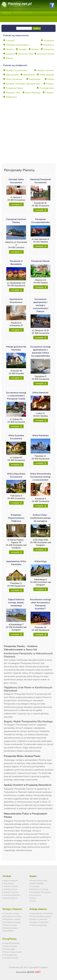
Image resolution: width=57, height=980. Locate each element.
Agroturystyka (12, 75)
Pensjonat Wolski (40, 261)
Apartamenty (29, 75)
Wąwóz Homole (11, 886)
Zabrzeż (9, 58)
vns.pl (33, 898)
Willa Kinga (40, 561)
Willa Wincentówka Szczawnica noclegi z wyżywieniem (40, 477)
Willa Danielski (40, 393)
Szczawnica (49, 40)
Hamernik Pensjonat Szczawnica (40, 181)
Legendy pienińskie (12, 943)
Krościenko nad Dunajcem (17, 45)
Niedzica (10, 49)
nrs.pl (33, 901)
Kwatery (50, 84)
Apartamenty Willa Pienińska (16, 563)
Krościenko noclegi (12, 919)
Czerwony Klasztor (12, 895)
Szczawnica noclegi (12, 922)
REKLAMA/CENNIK (24, 13)
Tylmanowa (49, 49)
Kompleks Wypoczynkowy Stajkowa (16, 518)
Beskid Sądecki (37, 883)
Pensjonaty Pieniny (15, 88)
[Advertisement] (28, 135)
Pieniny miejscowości (13, 952)
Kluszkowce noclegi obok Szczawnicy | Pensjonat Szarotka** (40, 604)
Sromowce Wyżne (45, 54)
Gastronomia (35, 79)
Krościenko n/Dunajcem (41, 892)
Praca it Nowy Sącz (39, 880)
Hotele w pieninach (39, 919)
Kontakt (7, 13)
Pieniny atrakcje (10, 946)
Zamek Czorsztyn (11, 892)
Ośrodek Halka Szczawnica (16, 181)
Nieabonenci (11, 97)
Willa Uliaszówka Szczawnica (16, 475)
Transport (50, 93)
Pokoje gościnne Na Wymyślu (16, 348)
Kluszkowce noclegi (39, 889)
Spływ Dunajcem (11, 880)
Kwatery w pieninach (40, 922)
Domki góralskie (47, 75)
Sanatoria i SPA (13, 93)
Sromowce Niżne (26, 54)
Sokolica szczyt (10, 889)
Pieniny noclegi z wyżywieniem (10, 929)
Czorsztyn (10, 40)
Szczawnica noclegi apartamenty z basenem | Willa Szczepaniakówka (40, 351)
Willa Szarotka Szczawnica (16, 437)
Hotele (51, 79)
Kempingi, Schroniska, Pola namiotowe (23, 84)
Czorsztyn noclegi (11, 913)
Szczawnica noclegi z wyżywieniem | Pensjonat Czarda (16, 396)
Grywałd (22, 49)
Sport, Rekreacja (33, 93)
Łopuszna (10, 54)
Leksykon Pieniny (11, 958)
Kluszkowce (49, 45)
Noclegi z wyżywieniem (16, 70)
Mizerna (35, 49)
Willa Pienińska (40, 435)
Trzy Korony (9, 883)
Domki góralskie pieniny (41, 916)
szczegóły (15, 204)
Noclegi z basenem (45, 70)
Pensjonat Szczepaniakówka (40, 221)
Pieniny (20, 4)
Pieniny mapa (9, 949)
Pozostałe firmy (47, 88)
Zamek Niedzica (10, 898)
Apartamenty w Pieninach (42, 913)
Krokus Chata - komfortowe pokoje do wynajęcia (40, 518)
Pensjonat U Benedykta (16, 263)
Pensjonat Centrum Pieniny (16, 221)
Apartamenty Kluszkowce (16, 301)
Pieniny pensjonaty (39, 925)
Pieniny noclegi (10, 925)
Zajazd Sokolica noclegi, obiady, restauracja (16, 602)
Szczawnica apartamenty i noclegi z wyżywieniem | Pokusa (40, 305)
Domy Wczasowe (14, 79)
